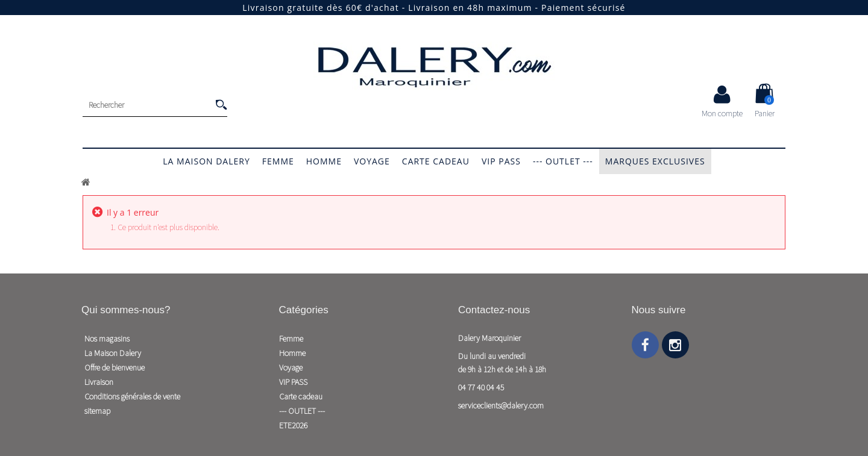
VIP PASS (501, 161)
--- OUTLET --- (563, 161)
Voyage (372, 161)
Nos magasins (107, 339)
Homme (324, 161)
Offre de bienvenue (115, 367)
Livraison (99, 382)
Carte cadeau (436, 161)
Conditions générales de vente (132, 396)
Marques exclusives (655, 161)
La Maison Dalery (206, 161)
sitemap (97, 411)
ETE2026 (293, 425)
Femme (278, 161)
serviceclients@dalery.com (501, 405)
